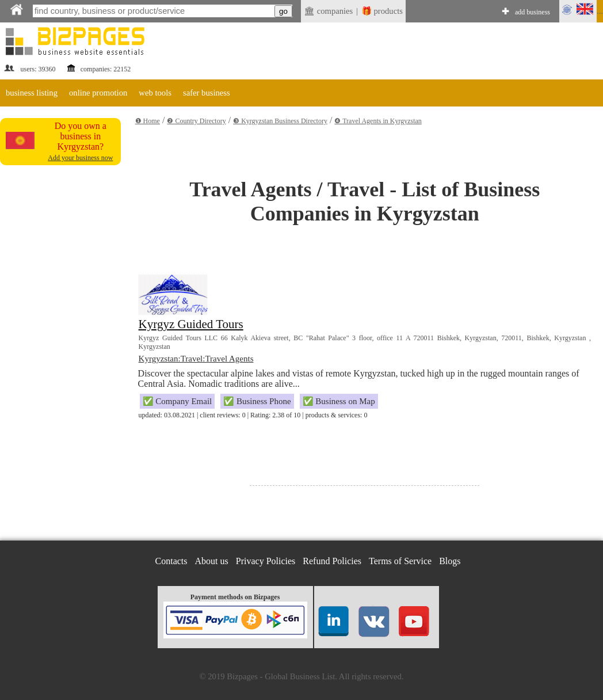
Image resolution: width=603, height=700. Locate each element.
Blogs (450, 561)
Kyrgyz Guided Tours (191, 324)
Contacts (171, 561)
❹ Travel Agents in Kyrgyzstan (378, 121)
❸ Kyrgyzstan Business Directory (280, 121)
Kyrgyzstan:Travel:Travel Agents (196, 359)
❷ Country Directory (196, 121)
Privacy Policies (266, 561)
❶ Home (148, 121)
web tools (155, 93)
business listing (32, 93)
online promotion (98, 93)
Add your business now (80, 158)
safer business (207, 93)
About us (212, 561)
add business (533, 12)
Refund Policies (332, 561)
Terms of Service (400, 561)
